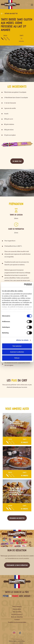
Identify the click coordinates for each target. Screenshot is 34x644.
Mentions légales (13, 641)
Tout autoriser (17, 346)
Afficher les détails (22, 340)
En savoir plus (17, 161)
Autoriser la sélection (17, 352)
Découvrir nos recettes (17, 518)
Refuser (17, 358)
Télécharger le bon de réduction (17, 565)
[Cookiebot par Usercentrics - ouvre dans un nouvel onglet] (24, 285)
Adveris (21, 643)
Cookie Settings (21, 641)
